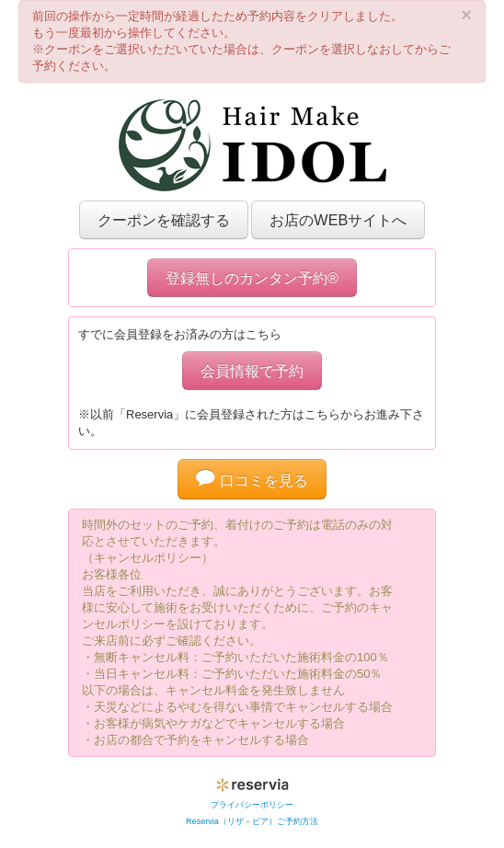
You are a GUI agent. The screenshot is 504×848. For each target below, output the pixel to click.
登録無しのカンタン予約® (252, 278)
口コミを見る (252, 480)
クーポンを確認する (164, 220)
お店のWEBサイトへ (338, 220)
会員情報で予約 (252, 371)
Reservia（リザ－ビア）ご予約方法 (252, 821)
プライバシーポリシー (252, 805)
